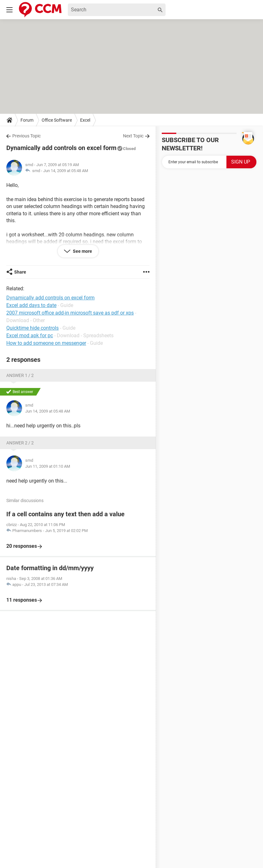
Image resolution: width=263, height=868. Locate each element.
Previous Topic (26, 136)
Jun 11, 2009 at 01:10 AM (48, 466)
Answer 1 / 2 (20, 375)
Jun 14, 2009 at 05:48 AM (66, 171)
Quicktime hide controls (32, 328)
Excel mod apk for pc (30, 336)
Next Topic (133, 136)
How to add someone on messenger (46, 343)
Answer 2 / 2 (20, 443)
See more (82, 251)
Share (20, 272)
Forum (27, 120)
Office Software (57, 120)
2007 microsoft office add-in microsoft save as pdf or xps (70, 313)
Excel (85, 120)
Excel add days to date (31, 305)
